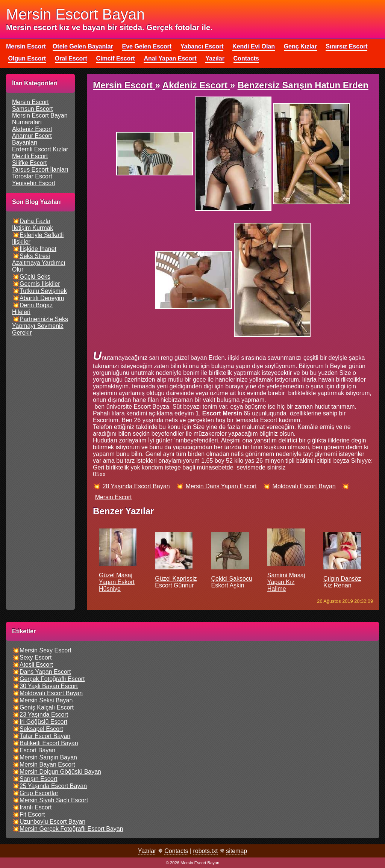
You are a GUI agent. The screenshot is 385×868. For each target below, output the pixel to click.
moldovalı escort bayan (304, 486)
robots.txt (205, 851)
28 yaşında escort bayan (136, 486)
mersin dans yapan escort (221, 486)
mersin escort (30, 102)
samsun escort (32, 109)
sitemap (236, 851)
